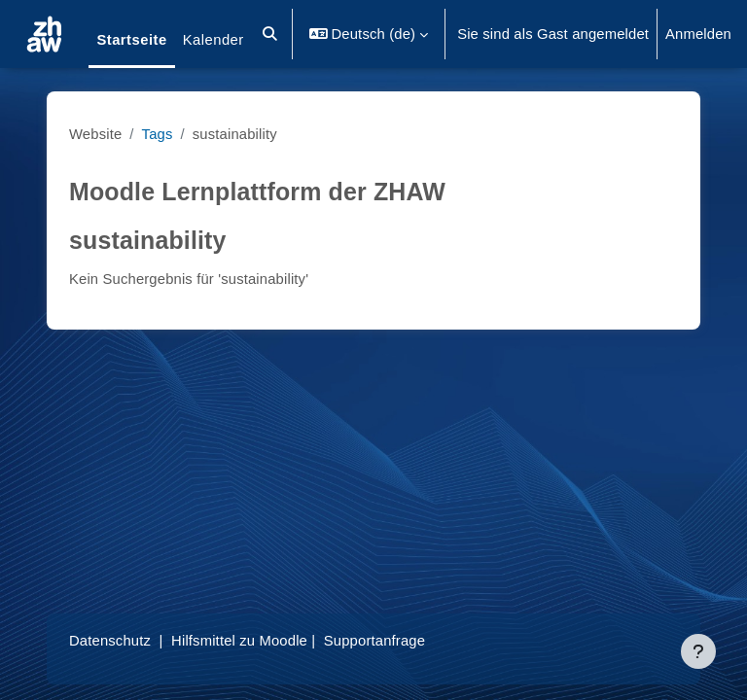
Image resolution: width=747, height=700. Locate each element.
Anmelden (698, 34)
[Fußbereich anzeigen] (698, 651)
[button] (270, 34)
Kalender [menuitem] (213, 40)
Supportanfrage (374, 641)
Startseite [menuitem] (131, 40)
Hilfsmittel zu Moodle (239, 641)
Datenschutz (110, 641)
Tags (158, 134)
